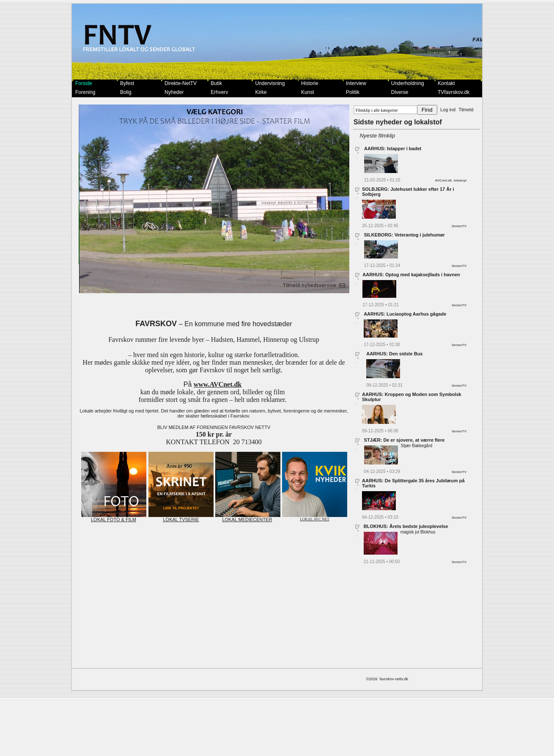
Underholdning (408, 83)
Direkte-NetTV (181, 83)
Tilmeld (466, 110)
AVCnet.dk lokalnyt (451, 180)
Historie (310, 83)
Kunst (308, 92)
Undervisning (270, 83)
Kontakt (446, 83)
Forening (85, 92)
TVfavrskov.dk (454, 92)
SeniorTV (459, 226)
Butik (216, 83)
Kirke (261, 92)
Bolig (126, 92)
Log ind (448, 110)
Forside (84, 83)
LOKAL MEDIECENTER (248, 517)
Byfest (127, 83)
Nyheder (174, 92)
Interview (356, 83)
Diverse (400, 92)
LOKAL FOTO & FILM (114, 517)
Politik (353, 92)
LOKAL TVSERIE (181, 517)
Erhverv (219, 92)
